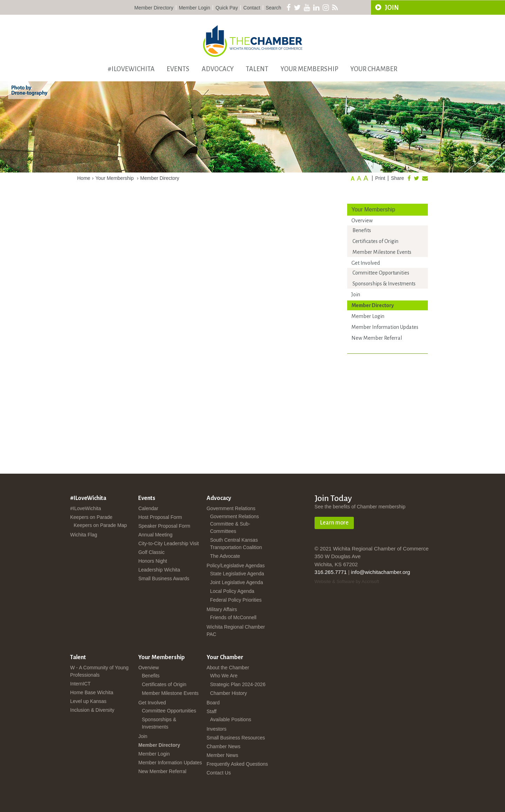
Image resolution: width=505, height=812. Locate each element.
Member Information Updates (385, 327)
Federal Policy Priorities (236, 600)
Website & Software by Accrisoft (347, 581)
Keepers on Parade (91, 517)
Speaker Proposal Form (164, 526)
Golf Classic (151, 552)
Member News (222, 755)
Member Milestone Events (382, 252)
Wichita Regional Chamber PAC (236, 631)
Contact (252, 8)
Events (178, 69)
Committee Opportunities (381, 273)
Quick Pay (227, 8)
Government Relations (231, 508)
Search (274, 8)
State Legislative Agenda (237, 574)
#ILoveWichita (131, 69)
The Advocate (225, 556)
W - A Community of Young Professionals (99, 671)
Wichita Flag (84, 535)
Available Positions (231, 719)
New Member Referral (377, 338)
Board (213, 703)
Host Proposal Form (160, 517)
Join (356, 295)
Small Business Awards (164, 578)
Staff (212, 711)
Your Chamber (374, 69)
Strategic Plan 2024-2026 (238, 684)
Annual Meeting (155, 535)
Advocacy (218, 69)
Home (84, 178)
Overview (362, 221)
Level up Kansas (88, 701)
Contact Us (219, 773)
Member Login (195, 8)
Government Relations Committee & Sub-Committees (234, 524)
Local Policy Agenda (232, 591)
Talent (257, 69)
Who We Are (224, 676)
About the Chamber (228, 668)
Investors (217, 729)
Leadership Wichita (159, 570)
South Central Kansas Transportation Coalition (236, 544)
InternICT (80, 684)
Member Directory (154, 8)
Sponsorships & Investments (384, 284)
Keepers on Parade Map (100, 525)
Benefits (362, 230)
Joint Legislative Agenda (237, 582)
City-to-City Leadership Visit (168, 543)
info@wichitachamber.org (381, 572)
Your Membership (309, 69)
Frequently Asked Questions (237, 764)
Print (380, 178)
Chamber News (223, 746)
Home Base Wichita (92, 692)
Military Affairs (222, 609)
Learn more (334, 523)
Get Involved (366, 263)
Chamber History (228, 693)
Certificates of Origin (375, 241)
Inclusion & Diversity (92, 710)
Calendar (148, 508)
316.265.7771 (331, 572)
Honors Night (153, 561)
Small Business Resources (236, 738)
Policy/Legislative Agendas (236, 566)
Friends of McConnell (233, 617)
